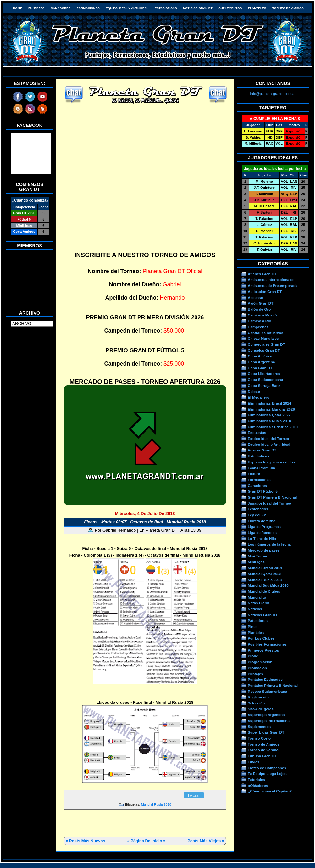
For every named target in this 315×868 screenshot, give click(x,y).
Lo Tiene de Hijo (262, 538)
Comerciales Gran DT (266, 344)
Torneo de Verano (263, 750)
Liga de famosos (262, 532)
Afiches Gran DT (262, 274)
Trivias (254, 762)
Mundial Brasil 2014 (265, 568)
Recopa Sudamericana (267, 691)
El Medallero (259, 397)
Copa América (260, 356)
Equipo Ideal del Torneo (268, 438)
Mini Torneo (258, 556)
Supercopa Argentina (266, 715)
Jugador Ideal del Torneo (269, 503)
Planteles (257, 8)
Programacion (260, 662)
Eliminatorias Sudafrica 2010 (273, 427)
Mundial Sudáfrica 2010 (268, 585)
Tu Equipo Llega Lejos (267, 773)
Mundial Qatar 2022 (265, 574)
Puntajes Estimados (265, 679)
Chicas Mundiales (263, 338)
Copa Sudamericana (265, 380)
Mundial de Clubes (264, 591)
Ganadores (61, 8)
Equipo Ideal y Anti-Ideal (127, 8)
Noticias (255, 609)
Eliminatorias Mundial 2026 (271, 409)
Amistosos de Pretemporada (273, 286)
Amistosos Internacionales (271, 280)
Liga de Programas (264, 526)
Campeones (258, 327)
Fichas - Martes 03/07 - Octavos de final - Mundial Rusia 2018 (145, 522)
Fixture (254, 474)
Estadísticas (166, 8)
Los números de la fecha (269, 544)
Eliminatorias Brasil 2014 (269, 403)
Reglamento (258, 697)
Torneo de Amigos (288, 8)
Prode (253, 656)
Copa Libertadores (264, 374)
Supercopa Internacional (269, 721)
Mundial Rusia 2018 (156, 804)
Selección (256, 703)
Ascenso (255, 297)
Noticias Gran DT (198, 8)
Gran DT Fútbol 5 (263, 491)
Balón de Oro (259, 309)
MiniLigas (256, 562)
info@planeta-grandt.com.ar (273, 94)
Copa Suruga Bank (264, 386)
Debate (254, 392)
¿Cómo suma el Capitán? (270, 791)
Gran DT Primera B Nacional (272, 497)
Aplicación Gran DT (265, 291)
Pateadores (258, 621)
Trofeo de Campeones (267, 768)
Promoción (257, 668)
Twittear (193, 795)
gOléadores (258, 785)
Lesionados (258, 509)
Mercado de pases (264, 550)
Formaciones (88, 8)
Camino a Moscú (262, 315)
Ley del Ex (257, 515)
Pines (253, 627)
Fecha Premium (261, 468)
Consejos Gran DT (264, 350)
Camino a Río (260, 321)
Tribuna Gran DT (262, 756)
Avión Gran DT (260, 303)
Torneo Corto (259, 738)
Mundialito (257, 597)
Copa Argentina (261, 362)
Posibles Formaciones (267, 644)
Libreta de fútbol (262, 521)
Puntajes (36, 8)
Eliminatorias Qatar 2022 (269, 415)
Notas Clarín (259, 603)
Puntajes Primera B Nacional (273, 685)
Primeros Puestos (263, 650)
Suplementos (230, 8)
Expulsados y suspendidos (271, 462)
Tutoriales (256, 779)
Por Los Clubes (261, 638)
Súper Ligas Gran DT (266, 732)
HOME (17, 8)
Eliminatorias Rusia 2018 (269, 421)
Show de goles (261, 709)
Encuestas (257, 432)
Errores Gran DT (262, 450)
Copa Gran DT (260, 368)
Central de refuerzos (265, 333)
